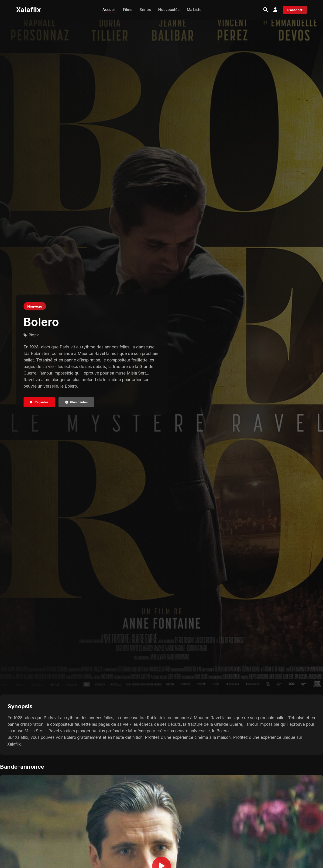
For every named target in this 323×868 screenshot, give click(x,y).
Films (128, 10)
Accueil (109, 10)
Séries (145, 10)
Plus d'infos (76, 402)
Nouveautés (169, 10)
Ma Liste (194, 10)
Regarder (39, 402)
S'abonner (295, 10)
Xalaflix (28, 10)
